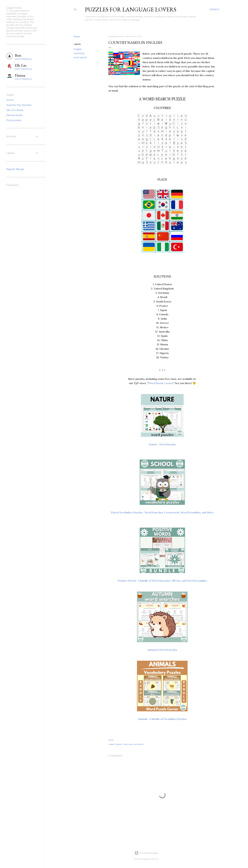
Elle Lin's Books (15, 110)
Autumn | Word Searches (162, 650)
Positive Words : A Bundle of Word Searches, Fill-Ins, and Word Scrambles (162, 581)
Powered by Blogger (146, 853)
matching (79, 53)
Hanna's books (14, 115)
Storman (155, 859)
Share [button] (77, 37)
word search (80, 57)
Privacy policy (14, 120)
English (78, 49)
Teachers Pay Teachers (19, 105)
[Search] (214, 9)
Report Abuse (15, 169)
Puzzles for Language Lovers (131, 9)
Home (10, 100)
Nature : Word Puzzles (162, 444)
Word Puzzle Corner (161, 383)
